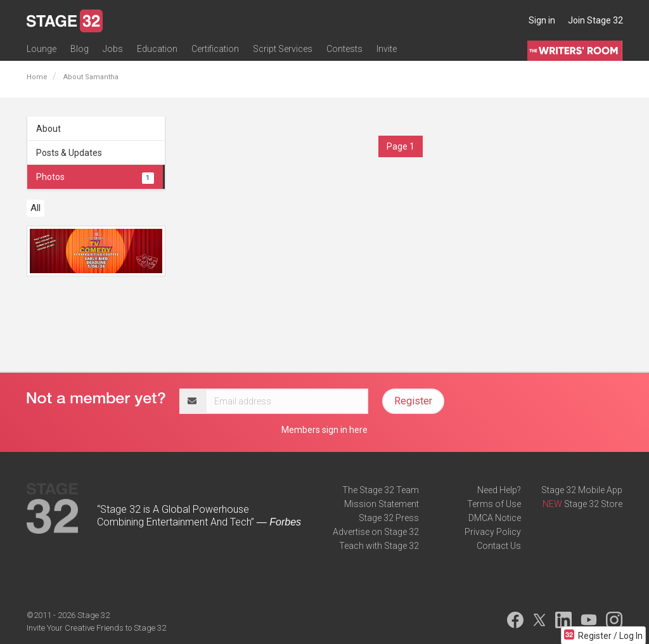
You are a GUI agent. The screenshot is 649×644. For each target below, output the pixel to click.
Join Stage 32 (595, 20)
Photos (95, 177)
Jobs (113, 49)
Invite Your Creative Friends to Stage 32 (96, 628)
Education (157, 49)
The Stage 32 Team (381, 490)
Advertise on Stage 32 (376, 532)
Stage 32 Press (389, 518)
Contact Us (499, 546)
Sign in (542, 20)
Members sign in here (324, 430)
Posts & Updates (69, 153)
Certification (215, 49)
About (48, 129)
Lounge (42, 49)
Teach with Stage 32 (379, 546)
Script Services (283, 49)
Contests (344, 49)
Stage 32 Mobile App (582, 490)
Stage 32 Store (593, 504)
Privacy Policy (493, 532)
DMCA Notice (495, 518)
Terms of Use (494, 504)
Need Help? (499, 490)
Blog (80, 49)
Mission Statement (382, 504)
